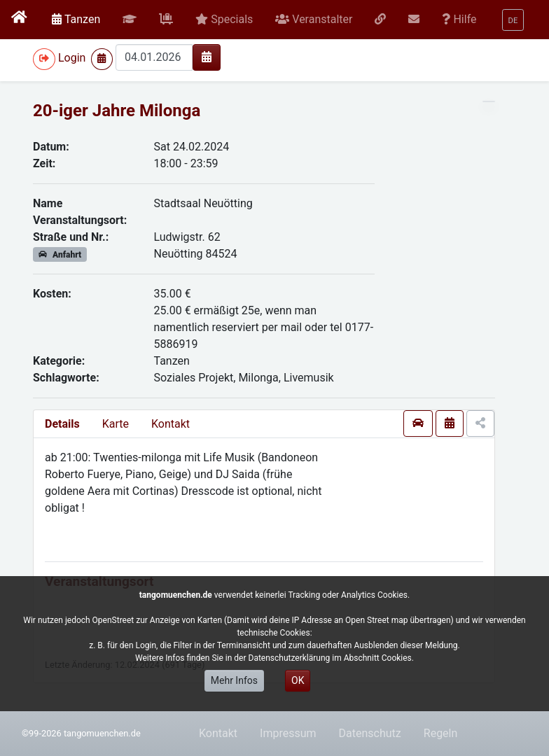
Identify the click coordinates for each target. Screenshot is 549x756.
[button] (130, 20)
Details (62, 424)
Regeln (441, 733)
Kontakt (171, 424)
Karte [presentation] (116, 424)
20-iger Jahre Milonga (117, 111)
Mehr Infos (234, 680)
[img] (207, 57)
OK (298, 680)
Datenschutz (370, 733)
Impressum (288, 733)
